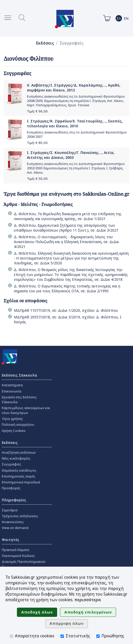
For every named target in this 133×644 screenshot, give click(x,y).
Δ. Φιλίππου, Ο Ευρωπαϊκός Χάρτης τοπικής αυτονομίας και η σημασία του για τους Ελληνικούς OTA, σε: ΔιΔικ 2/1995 (67, 288)
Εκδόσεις (45, 43)
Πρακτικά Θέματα (16, 550)
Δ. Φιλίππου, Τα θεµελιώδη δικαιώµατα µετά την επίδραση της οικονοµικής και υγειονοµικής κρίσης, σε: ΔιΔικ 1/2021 (68, 216)
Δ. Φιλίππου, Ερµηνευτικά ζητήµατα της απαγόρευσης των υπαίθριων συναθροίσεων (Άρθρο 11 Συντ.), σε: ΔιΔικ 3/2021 (66, 228)
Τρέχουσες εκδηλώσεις (20, 516)
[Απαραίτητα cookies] (11, 636)
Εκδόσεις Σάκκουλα (19, 375)
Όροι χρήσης (12, 419)
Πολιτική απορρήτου (18, 424)
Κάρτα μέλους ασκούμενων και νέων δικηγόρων (26, 410)
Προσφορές (11, 488)
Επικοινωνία (12, 391)
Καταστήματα (12, 385)
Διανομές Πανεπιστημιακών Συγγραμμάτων (24, 564)
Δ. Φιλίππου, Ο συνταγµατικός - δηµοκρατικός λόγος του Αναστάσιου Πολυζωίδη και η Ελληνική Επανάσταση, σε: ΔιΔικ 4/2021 (66, 242)
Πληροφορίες (14, 500)
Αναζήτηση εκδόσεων (19, 452)
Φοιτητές (11, 540)
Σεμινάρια (10, 510)
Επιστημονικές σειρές (19, 476)
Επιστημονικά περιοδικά (21, 482)
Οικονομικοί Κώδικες (18, 556)
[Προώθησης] (98, 636)
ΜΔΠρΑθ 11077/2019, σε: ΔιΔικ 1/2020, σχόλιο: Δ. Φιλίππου (66, 310)
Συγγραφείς (72, 43)
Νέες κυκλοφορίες (16, 458)
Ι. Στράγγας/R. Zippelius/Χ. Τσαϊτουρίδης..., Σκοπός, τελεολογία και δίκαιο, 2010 (75, 123)
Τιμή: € (37, 111)
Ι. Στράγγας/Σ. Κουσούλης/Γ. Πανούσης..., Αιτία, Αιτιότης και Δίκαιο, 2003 (71, 155)
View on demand (15, 528)
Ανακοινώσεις (13, 522)
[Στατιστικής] (62, 636)
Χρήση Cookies (14, 431)
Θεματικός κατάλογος (19, 470)
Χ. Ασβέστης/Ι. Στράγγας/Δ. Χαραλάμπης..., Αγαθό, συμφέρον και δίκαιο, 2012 (74, 88)
